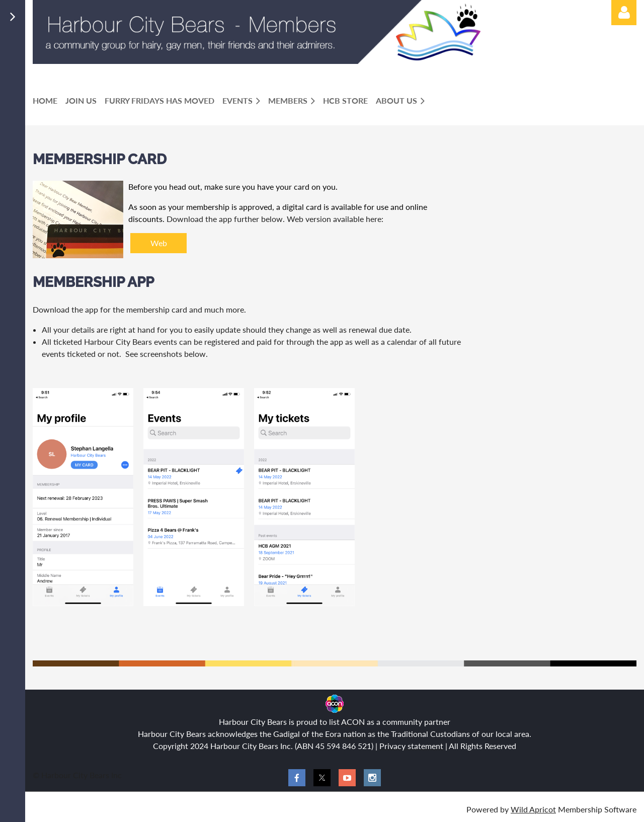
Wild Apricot (533, 809)
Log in (624, 13)
